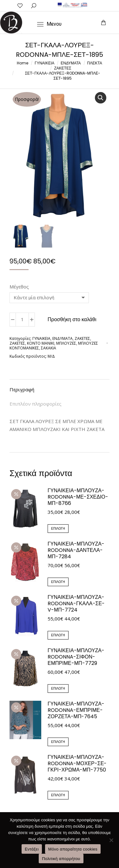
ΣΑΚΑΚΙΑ (49, 348)
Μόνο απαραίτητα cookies (73, 849)
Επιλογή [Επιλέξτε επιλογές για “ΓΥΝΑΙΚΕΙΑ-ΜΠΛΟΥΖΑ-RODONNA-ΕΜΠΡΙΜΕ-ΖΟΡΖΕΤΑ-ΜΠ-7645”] (58, 742)
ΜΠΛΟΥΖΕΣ (66, 344)
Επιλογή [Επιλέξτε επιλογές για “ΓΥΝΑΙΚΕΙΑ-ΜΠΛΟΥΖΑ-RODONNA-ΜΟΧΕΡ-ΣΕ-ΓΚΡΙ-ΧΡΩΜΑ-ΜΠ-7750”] (58, 795)
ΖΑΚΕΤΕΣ (82, 339)
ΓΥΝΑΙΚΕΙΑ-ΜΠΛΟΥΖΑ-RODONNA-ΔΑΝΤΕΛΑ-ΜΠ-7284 (76, 551)
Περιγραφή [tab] (22, 390)
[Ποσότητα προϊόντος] (22, 320)
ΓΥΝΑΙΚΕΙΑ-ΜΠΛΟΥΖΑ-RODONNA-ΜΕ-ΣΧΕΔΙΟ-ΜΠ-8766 (78, 497)
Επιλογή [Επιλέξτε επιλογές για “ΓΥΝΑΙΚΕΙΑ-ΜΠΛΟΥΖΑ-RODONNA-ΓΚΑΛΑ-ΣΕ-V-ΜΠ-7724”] (58, 636)
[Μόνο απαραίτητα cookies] (111, 840)
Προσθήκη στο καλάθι (72, 320)
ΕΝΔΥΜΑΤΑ (63, 339)
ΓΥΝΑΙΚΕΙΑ (41, 339)
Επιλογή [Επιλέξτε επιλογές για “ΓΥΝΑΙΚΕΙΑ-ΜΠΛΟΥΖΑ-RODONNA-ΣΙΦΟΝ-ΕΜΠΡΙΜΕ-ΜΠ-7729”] (58, 689)
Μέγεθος (19, 287)
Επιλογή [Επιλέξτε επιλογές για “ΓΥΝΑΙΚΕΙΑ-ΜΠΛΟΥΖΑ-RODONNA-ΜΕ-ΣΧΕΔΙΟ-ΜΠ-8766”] (58, 529)
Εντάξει (32, 849)
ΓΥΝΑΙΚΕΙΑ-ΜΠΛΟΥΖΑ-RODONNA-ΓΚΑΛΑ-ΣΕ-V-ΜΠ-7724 (76, 604)
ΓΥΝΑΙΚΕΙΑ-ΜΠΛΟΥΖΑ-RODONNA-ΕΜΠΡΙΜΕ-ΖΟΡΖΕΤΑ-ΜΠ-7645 (76, 711)
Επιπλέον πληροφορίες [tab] (36, 404)
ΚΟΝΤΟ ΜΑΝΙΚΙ (41, 344)
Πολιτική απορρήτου (61, 859)
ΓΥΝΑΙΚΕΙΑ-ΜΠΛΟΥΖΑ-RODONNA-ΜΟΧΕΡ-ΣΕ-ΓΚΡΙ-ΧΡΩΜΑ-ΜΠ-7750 (77, 764)
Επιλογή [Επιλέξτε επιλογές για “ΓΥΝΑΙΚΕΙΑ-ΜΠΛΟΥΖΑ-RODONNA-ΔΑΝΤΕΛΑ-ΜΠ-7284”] (58, 582)
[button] (101, 98)
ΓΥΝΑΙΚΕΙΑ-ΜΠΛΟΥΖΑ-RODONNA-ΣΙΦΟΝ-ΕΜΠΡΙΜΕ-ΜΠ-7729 (76, 657)
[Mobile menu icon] (49, 24)
